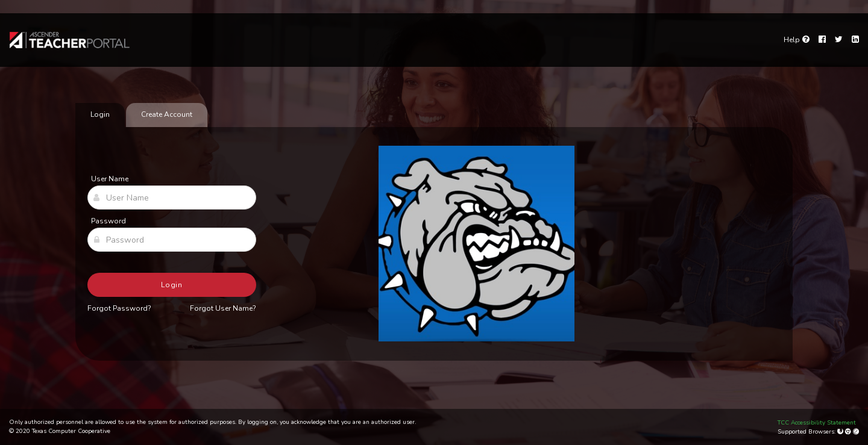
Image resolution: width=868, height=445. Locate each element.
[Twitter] (839, 40)
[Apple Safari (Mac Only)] (856, 432)
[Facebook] (822, 40)
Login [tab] (100, 114)
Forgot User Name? (223, 308)
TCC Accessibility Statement (817, 423)
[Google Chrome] (849, 432)
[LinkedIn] (855, 40)
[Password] (172, 240)
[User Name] (172, 198)
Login (172, 285)
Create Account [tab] (167, 114)
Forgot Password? (119, 308)
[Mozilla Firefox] (841, 432)
